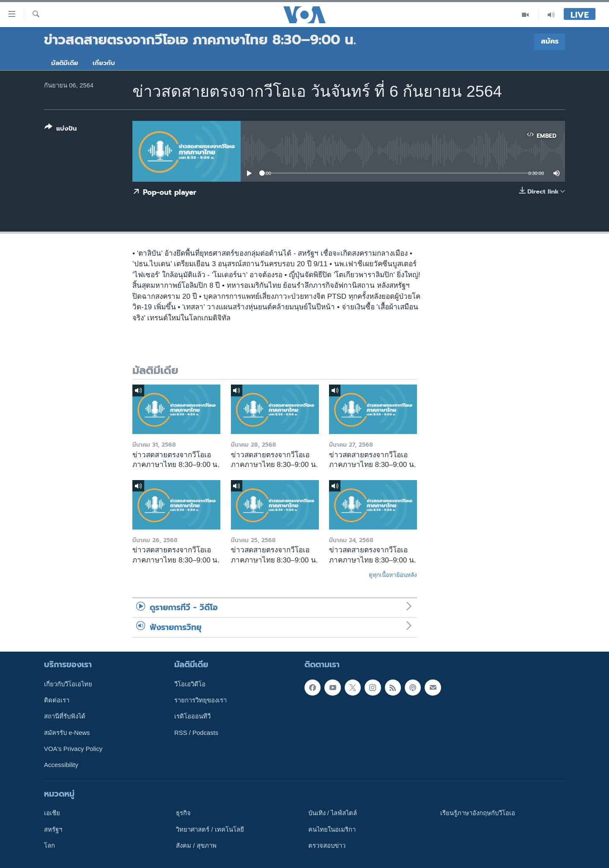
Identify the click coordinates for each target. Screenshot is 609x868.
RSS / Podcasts (196, 733)
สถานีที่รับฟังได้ (65, 716)
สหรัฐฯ (53, 830)
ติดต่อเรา (57, 700)
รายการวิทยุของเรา (200, 700)
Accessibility (61, 765)
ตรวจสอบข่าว (327, 846)
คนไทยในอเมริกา (332, 830)
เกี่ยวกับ (104, 63)
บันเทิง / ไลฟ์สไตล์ (333, 813)
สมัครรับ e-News (67, 733)
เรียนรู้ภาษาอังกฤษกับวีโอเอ (478, 813)
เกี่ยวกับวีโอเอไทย (68, 684)
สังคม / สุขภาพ (196, 846)
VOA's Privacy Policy (73, 749)
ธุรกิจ (183, 813)
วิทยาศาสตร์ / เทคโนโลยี (210, 830)
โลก (49, 846)
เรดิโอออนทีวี (192, 716)
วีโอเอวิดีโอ (190, 684)
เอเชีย (52, 813)
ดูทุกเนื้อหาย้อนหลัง (393, 575)
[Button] (61, 130)
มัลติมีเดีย (65, 63)
